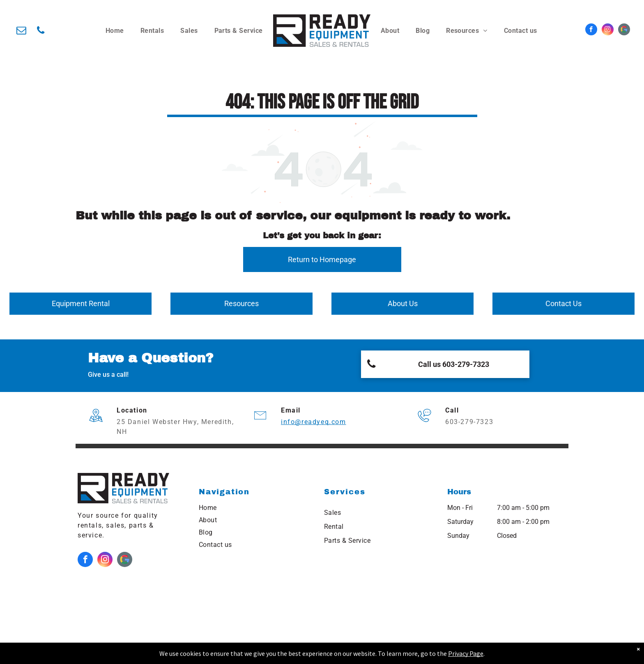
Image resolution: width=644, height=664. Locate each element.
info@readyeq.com (314, 422)
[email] (21, 31)
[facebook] (591, 30)
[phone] (40, 31)
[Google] (624, 30)
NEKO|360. (426, 654)
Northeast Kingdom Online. (301, 654)
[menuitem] (115, 31)
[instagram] (608, 30)
